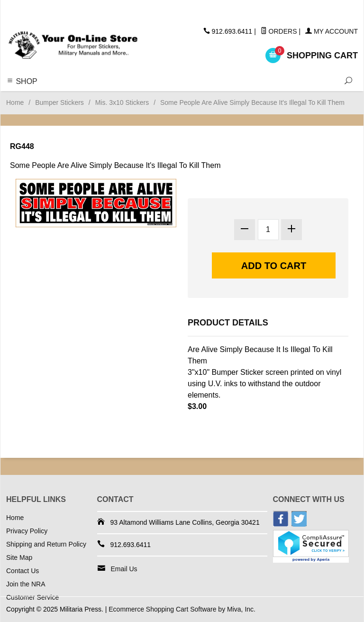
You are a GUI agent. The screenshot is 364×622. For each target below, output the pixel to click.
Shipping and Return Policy (46, 544)
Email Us (124, 569)
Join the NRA (26, 584)
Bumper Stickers (59, 102)
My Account (332, 31)
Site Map (19, 557)
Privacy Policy (27, 531)
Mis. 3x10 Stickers (122, 102)
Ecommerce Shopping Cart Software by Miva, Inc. (182, 609)
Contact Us (23, 571)
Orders (279, 31)
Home (15, 102)
